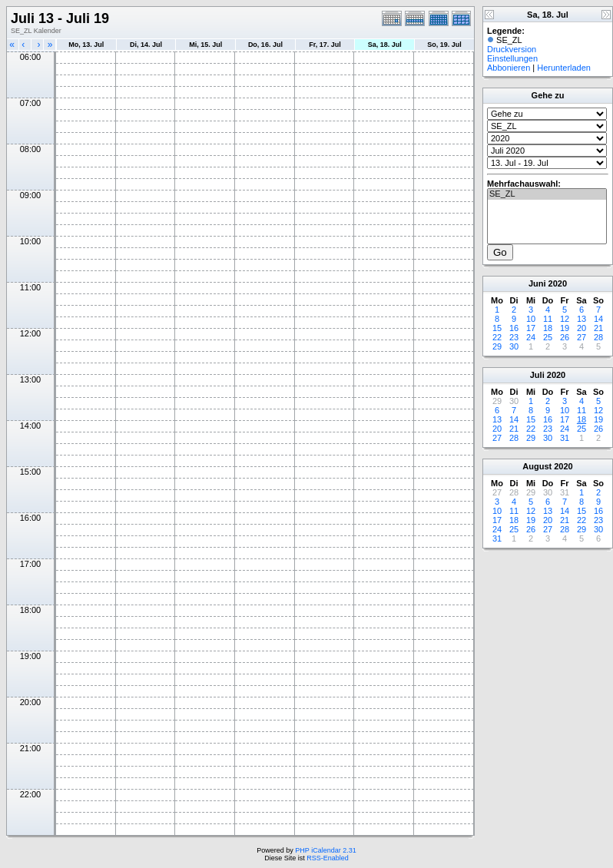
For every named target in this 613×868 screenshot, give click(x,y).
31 (565, 438)
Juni (537, 283)
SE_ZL (547, 194)
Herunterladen (564, 68)
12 (565, 319)
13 (582, 319)
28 (598, 337)
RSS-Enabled (328, 858)
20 (582, 328)
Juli (537, 375)
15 (497, 328)
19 (565, 328)
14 (598, 319)
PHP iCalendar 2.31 (325, 850)
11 (548, 319)
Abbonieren (509, 68)
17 (531, 328)
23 (514, 337)
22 (497, 337)
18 (548, 328)
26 (565, 337)
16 (514, 328)
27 (582, 337)
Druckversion (512, 49)
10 (531, 319)
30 (514, 346)
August (537, 466)
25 (548, 337)
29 (497, 346)
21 (598, 328)
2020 (558, 283)
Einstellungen (512, 58)
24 (531, 337)
